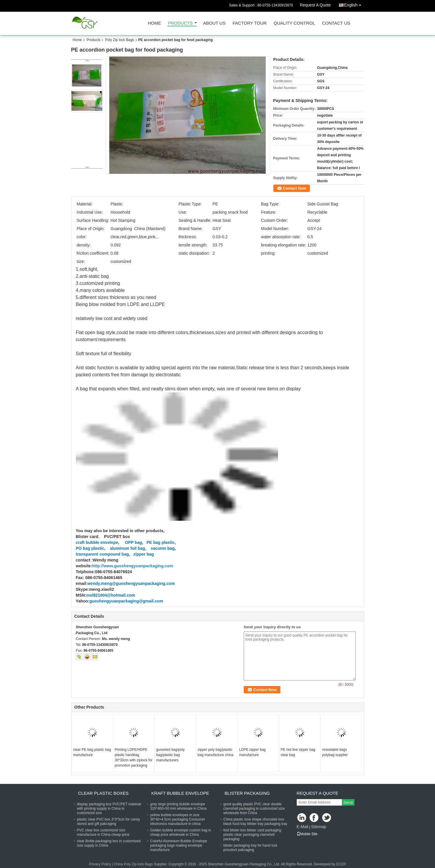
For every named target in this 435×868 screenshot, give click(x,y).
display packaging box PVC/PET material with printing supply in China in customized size (109, 809)
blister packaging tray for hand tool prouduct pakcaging (250, 848)
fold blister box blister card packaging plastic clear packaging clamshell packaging (252, 835)
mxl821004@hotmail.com (111, 595)
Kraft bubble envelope (180, 793)
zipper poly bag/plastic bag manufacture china (216, 752)
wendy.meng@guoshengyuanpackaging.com (131, 583)
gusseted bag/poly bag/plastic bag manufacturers (170, 755)
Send (348, 803)
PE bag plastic (161, 542)
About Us (214, 23)
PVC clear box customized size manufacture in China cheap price (103, 832)
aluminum (118, 548)
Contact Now (295, 188)
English (354, 4)
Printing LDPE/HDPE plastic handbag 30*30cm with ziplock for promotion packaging (133, 758)
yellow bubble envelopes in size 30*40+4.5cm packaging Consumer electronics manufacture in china (178, 819)
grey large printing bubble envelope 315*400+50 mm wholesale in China (178, 806)
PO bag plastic (90, 548)
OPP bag (134, 542)
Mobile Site (307, 834)
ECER (341, 864)
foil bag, (138, 548)
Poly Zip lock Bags (120, 40)
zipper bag (144, 554)
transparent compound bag (102, 554)
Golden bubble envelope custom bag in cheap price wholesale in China (181, 832)
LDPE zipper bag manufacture (252, 752)
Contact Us (336, 23)
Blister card (87, 537)
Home (155, 23)
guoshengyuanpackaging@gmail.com (126, 601)
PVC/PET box (116, 537)
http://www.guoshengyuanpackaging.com (133, 566)
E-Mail (303, 827)
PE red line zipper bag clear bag (298, 752)
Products (180, 23)
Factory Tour (250, 23)
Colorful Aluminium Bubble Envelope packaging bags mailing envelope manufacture (179, 845)
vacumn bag (163, 548)
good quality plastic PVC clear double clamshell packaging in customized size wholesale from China (254, 809)
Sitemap (319, 827)
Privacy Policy (100, 864)
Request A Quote (315, 5)
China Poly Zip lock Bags (133, 864)
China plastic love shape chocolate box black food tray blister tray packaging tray (255, 822)
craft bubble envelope (97, 542)
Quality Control (294, 23)
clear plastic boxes (104, 793)
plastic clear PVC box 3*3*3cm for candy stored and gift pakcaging (109, 822)
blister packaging (247, 793)
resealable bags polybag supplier (335, 752)
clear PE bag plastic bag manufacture (92, 752)
